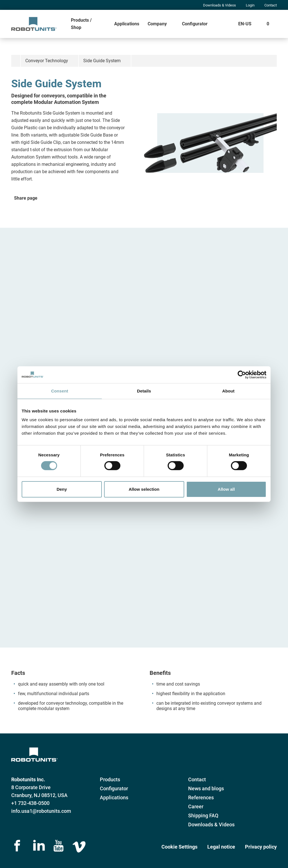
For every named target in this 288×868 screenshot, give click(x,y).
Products (110, 779)
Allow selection (144, 489)
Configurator (195, 24)
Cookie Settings (179, 847)
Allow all (226, 489)
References (201, 797)
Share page (26, 198)
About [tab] (228, 391)
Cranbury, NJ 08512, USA (39, 795)
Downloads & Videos (220, 5)
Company (157, 24)
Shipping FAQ (203, 815)
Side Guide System (102, 61)
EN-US (245, 24)
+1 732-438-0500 (30, 803)
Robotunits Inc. (28, 779)
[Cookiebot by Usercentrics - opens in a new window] (242, 374)
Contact (271, 5)
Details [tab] (144, 391)
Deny (62, 489)
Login (250, 5)
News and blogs (206, 788)
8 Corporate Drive (31, 787)
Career (196, 806)
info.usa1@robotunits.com (41, 811)
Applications (127, 24)
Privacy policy (261, 847)
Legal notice (221, 847)
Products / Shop (81, 24)
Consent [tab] (60, 391)
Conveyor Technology (47, 61)
